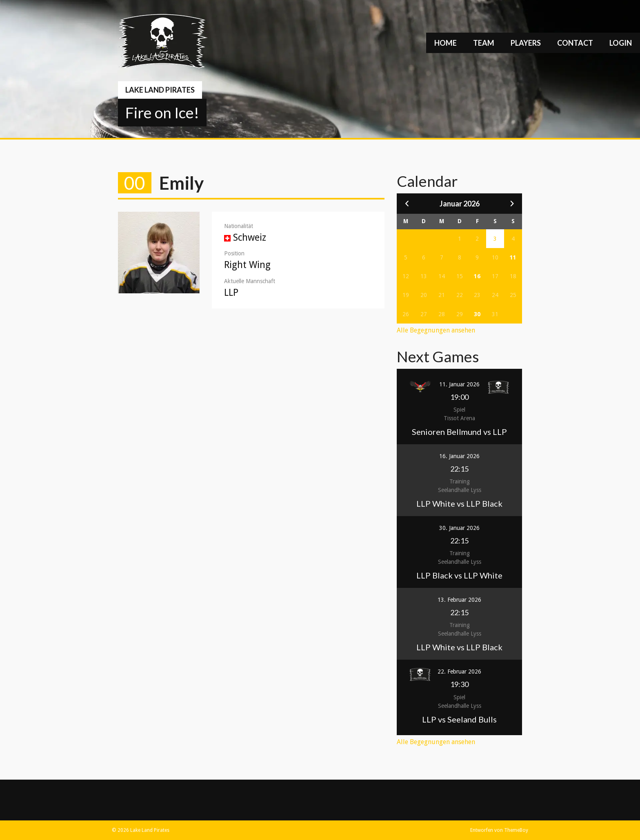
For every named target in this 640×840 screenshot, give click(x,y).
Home (446, 43)
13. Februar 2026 (459, 600)
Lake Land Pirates (160, 90)
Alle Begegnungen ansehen (436, 330)
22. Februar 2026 (459, 672)
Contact (575, 43)
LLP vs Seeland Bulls (459, 719)
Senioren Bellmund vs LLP (459, 432)
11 (513, 257)
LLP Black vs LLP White (459, 575)
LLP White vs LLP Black (459, 503)
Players (526, 43)
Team (484, 43)
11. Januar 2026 (459, 384)
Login (621, 43)
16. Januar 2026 (459, 456)
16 (477, 276)
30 (477, 314)
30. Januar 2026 (459, 528)
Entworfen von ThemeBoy (499, 830)
